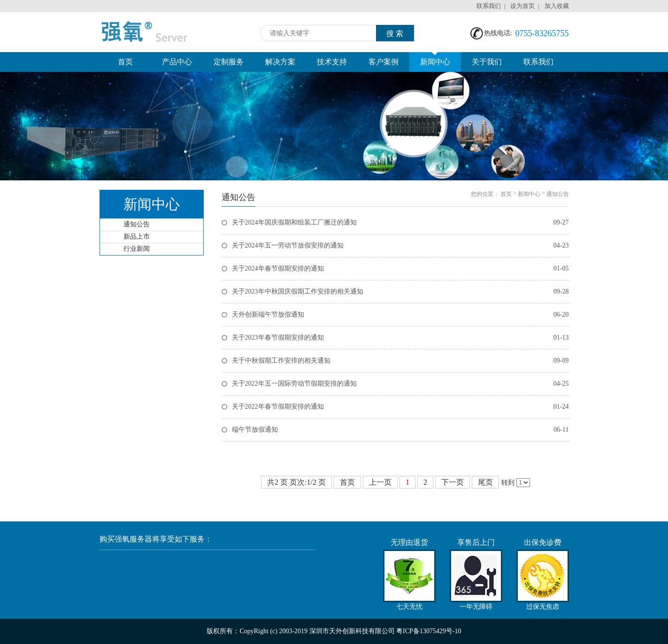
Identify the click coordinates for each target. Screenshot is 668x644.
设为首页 (522, 6)
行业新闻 (137, 249)
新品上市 (137, 237)
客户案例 (384, 62)
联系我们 (489, 6)
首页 (125, 62)
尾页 (485, 482)
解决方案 (280, 62)
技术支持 (332, 62)
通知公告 (137, 224)
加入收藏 (557, 6)
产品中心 (177, 62)
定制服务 (229, 62)
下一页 (453, 482)
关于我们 (487, 62)
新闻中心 (435, 59)
